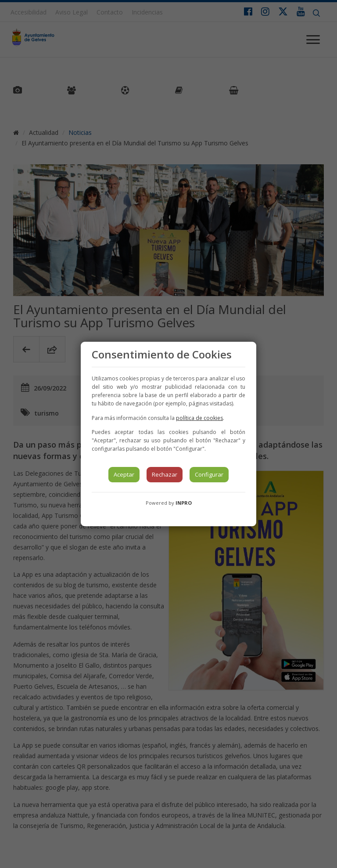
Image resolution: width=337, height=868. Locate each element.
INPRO (184, 503)
